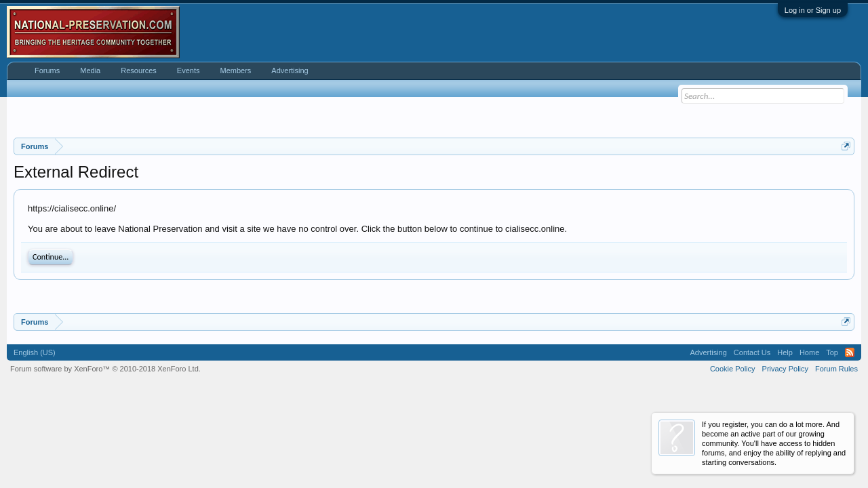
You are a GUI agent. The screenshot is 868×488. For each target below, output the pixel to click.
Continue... (51, 257)
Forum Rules (836, 369)
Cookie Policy (733, 369)
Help (785, 352)
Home (809, 352)
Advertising (290, 70)
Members (235, 70)
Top (832, 352)
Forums (47, 70)
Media (90, 70)
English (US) (35, 352)
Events (189, 70)
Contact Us (752, 352)
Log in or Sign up (813, 10)
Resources (139, 70)
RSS (850, 352)
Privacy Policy (785, 369)
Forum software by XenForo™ (105, 369)
